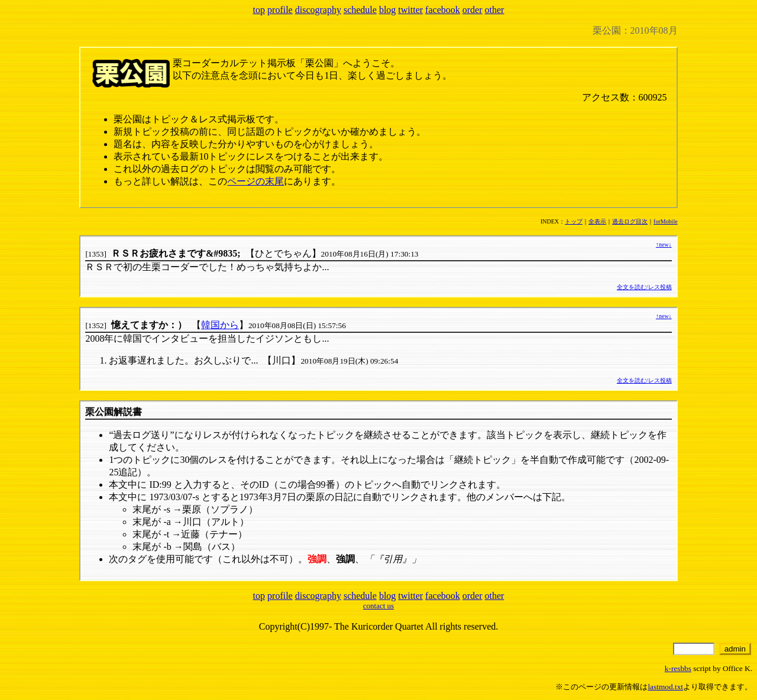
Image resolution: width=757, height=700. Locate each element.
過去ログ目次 (630, 221)
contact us (378, 606)
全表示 (597, 221)
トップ (574, 221)
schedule (360, 10)
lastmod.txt (665, 687)
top (259, 10)
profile (280, 10)
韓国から (220, 325)
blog (387, 10)
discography (318, 10)
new (664, 244)
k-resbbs (678, 668)
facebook (443, 10)
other (495, 10)
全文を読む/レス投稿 (644, 287)
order (473, 10)
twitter (410, 10)
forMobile (666, 221)
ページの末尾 (255, 181)
